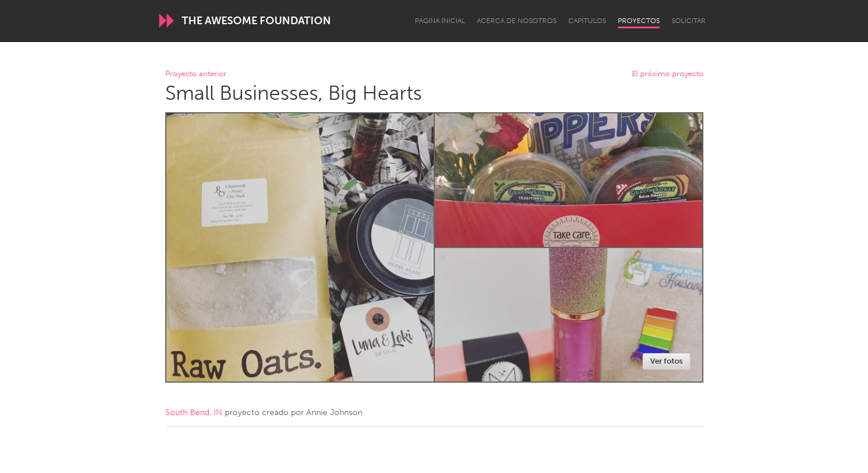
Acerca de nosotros (517, 21)
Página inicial (440, 21)
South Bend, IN (194, 412)
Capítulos (587, 21)
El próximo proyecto (668, 74)
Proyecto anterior (196, 74)
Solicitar (689, 21)
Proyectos (639, 21)
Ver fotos (666, 361)
